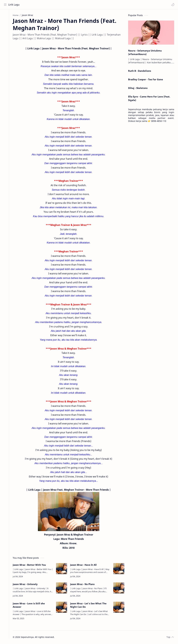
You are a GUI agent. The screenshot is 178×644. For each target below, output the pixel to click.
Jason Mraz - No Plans (84, 584)
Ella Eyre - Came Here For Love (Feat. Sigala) (149, 99)
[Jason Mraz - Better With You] (63, 569)
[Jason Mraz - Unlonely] (63, 588)
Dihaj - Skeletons (138, 88)
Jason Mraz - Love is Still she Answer (31, 605)
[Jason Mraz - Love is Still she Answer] (63, 608)
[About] (5, 22)
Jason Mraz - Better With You (32, 565)
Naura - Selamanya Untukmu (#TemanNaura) (145, 53)
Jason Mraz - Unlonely (28, 584)
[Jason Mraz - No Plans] (119, 588)
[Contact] (5, 28)
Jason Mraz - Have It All (85, 565)
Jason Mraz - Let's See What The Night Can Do (90, 605)
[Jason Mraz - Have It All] (119, 569)
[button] (173, 5)
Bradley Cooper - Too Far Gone (146, 80)
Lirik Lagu (14, 5)
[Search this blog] (64, 5)
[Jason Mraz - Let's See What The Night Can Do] (119, 608)
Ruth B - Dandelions (140, 71)
